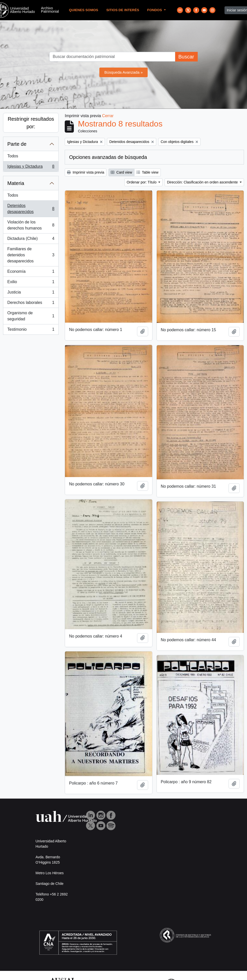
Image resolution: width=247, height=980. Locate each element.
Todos (13, 156)
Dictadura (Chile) (31, 240)
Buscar (186, 57)
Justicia (31, 293)
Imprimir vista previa (86, 172)
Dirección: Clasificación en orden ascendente (203, 182)
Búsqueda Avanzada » (124, 72)
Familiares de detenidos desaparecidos (31, 255)
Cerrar (108, 116)
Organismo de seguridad (31, 316)
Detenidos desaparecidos (31, 209)
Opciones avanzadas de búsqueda (108, 157)
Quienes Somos (84, 10)
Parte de (17, 144)
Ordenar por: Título (142, 182)
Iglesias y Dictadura (31, 168)
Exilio (31, 283)
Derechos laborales (31, 304)
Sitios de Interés (123, 10)
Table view (148, 172)
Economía (31, 273)
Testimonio (31, 330)
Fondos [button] (155, 10)
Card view (121, 172)
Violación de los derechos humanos (31, 225)
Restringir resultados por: (31, 123)
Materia (16, 183)
